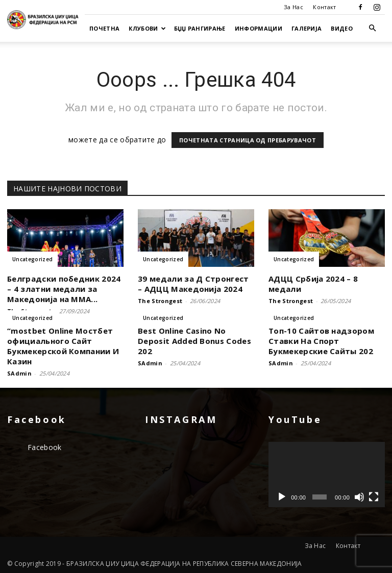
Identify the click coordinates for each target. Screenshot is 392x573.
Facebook (45, 447)
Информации (259, 28)
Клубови (147, 28)
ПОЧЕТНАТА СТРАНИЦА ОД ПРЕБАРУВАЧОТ (248, 140)
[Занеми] (359, 497)
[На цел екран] (374, 497)
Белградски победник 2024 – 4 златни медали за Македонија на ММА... (64, 289)
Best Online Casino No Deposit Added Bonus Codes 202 (194, 341)
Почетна (104, 28)
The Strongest (160, 301)
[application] (327, 475)
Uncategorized (32, 259)
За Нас (293, 7)
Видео (342, 28)
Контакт (324, 7)
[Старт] (282, 497)
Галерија (307, 28)
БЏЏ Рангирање (200, 28)
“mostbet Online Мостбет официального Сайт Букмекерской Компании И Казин (63, 346)
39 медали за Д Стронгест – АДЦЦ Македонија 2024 (193, 284)
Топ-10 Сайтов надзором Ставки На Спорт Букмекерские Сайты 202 (321, 341)
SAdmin (19, 373)
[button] (373, 28)
